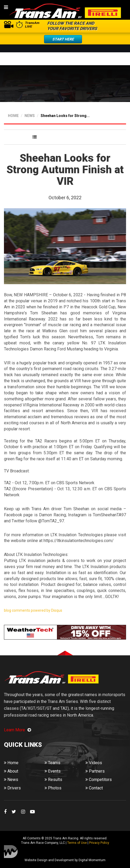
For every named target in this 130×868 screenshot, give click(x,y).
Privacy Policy (99, 843)
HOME (13, 116)
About (11, 771)
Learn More (18, 730)
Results (53, 780)
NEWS (30, 116)
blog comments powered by (33, 610)
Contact (94, 788)
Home (11, 763)
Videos (94, 763)
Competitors (99, 780)
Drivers (12, 788)
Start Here (63, 39)
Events (53, 771)
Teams (52, 763)
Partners (95, 771)
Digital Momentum (11, 852)
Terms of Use (77, 843)
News (11, 780)
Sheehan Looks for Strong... (65, 116)
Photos (53, 788)
